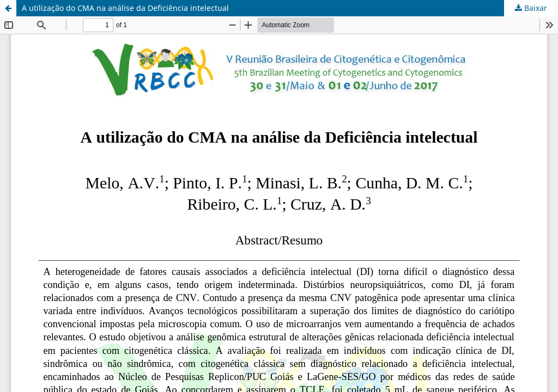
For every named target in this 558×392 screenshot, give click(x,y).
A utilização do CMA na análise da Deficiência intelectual (125, 8)
